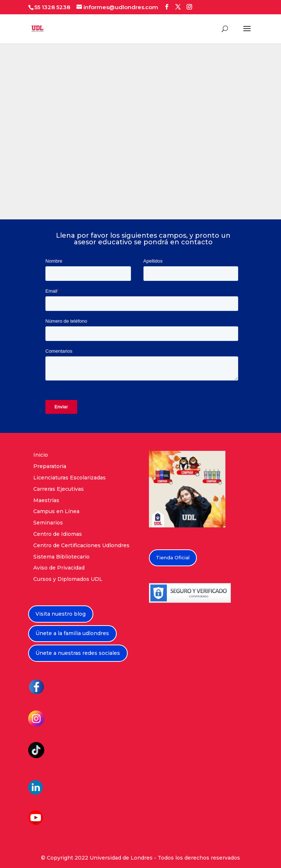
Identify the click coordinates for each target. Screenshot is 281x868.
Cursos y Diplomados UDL (68, 579)
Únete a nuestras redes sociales (78, 653)
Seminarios (48, 523)
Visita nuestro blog (61, 614)
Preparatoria (50, 466)
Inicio (41, 455)
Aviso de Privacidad (59, 568)
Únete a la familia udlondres (72, 633)
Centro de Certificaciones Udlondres (81, 545)
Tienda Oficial (173, 557)
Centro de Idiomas (58, 534)
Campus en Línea (56, 511)
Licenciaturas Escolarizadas (70, 478)
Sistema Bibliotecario (61, 557)
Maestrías (46, 500)
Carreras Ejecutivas (59, 489)
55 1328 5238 (52, 7)
